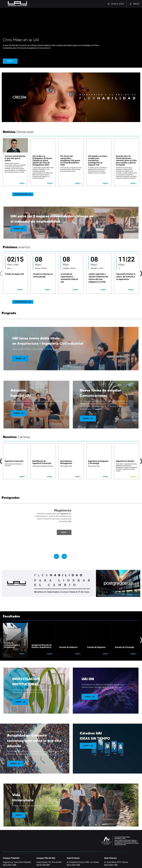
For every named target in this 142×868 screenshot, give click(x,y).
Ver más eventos (23, 302)
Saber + (19, 229)
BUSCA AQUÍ (116, 4)
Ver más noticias (23, 194)
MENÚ (134, 4)
